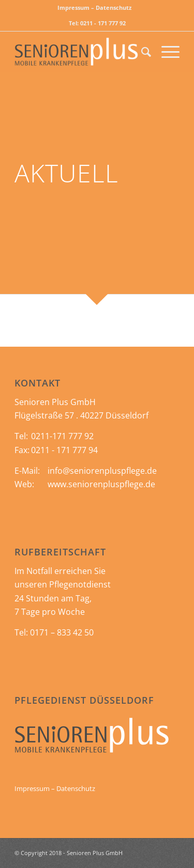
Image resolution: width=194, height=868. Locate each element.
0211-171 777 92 (62, 436)
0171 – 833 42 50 (62, 632)
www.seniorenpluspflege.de (101, 484)
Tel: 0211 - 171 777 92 (97, 23)
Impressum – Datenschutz (94, 7)
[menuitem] (94, 8)
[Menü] (165, 52)
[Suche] (141, 52)
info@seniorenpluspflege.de (102, 471)
